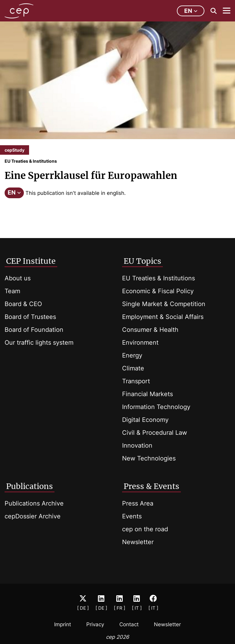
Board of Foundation (34, 330)
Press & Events (151, 486)
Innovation (137, 445)
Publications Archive (34, 503)
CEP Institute (31, 261)
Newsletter (138, 542)
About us (18, 278)
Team (12, 291)
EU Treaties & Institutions (159, 278)
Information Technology (156, 407)
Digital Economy (145, 420)
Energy (132, 355)
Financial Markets (147, 394)
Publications (30, 486)
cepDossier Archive (33, 516)
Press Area (138, 503)
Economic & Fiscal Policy (158, 291)
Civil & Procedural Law (155, 433)
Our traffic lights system (39, 343)
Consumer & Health (150, 330)
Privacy (95, 624)
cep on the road (145, 529)
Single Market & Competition (164, 304)
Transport (136, 381)
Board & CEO (23, 304)
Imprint (63, 624)
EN (14, 193)
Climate (133, 368)
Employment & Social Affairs (163, 317)
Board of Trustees (30, 317)
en (191, 11)
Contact (129, 624)
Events (132, 516)
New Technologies (149, 458)
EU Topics (142, 261)
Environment (140, 343)
